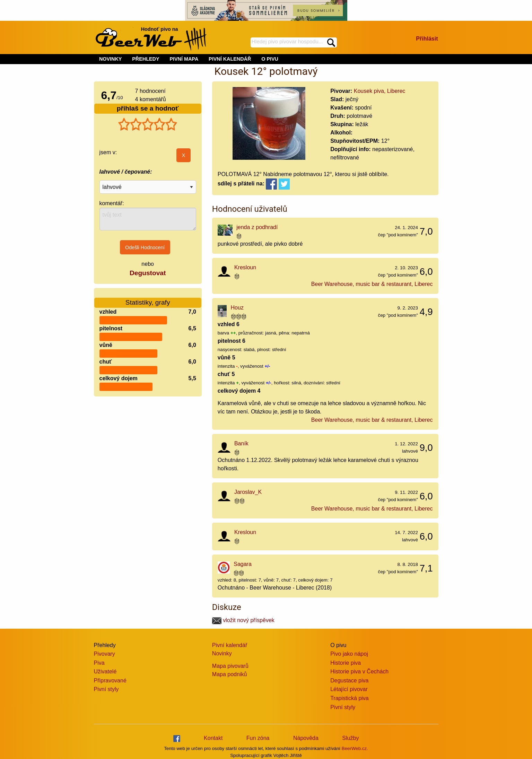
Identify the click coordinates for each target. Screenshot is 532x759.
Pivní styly (106, 689)
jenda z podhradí (257, 227)
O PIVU (270, 59)
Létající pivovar (349, 689)
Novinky (222, 653)
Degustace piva (349, 681)
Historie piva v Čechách (359, 671)
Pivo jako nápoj (349, 654)
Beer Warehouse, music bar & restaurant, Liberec (372, 284)
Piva (99, 663)
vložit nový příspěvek (243, 620)
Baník (241, 443)
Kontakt (213, 738)
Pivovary (104, 654)
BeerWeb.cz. (355, 748)
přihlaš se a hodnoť (148, 108)
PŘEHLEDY (146, 59)
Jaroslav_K (248, 492)
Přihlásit (427, 39)
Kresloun (245, 267)
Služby (350, 738)
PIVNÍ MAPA (184, 59)
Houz (237, 308)
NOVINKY (111, 59)
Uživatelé (105, 671)
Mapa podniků (230, 674)
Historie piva (346, 663)
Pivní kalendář (230, 645)
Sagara (243, 564)
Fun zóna (258, 738)
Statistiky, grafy (148, 298)
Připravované (110, 681)
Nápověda (306, 738)
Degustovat (148, 273)
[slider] (148, 124)
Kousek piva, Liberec (380, 91)
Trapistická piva (350, 698)
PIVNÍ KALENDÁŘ (230, 59)
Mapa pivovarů (230, 666)
